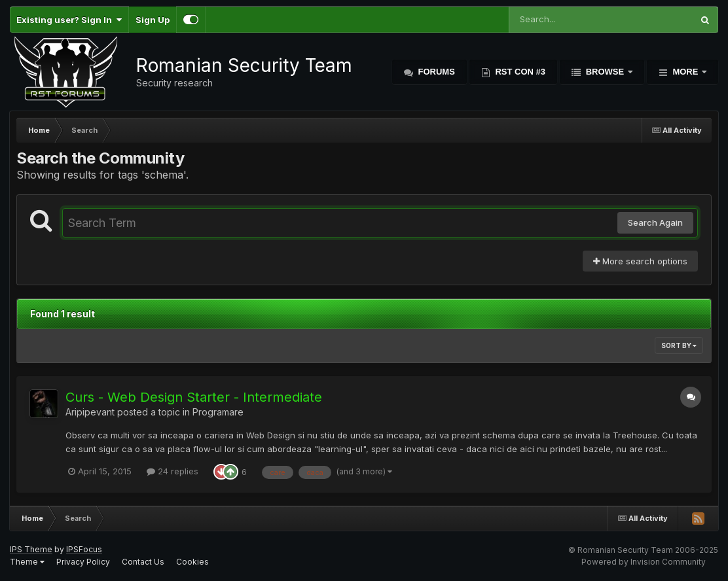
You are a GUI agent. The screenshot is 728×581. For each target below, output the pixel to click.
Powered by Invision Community (644, 562)
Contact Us (143, 562)
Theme (27, 562)
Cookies (192, 562)
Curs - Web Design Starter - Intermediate (194, 397)
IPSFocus (84, 549)
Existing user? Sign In (69, 20)
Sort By (679, 345)
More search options (640, 261)
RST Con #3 (519, 72)
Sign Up (153, 20)
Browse (605, 72)
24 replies (173, 471)
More (685, 72)
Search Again (655, 222)
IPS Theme (31, 549)
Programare (218, 412)
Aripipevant (90, 412)
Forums (435, 72)
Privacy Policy (83, 562)
